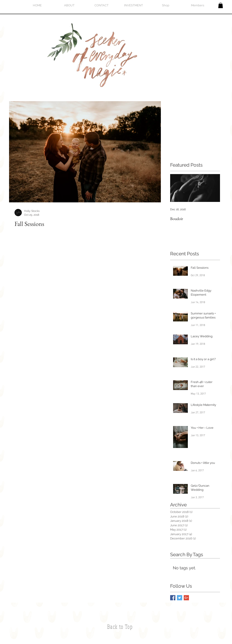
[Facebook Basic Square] (173, 598)
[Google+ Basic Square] (186, 598)
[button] (221, 5)
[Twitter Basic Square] (180, 598)
